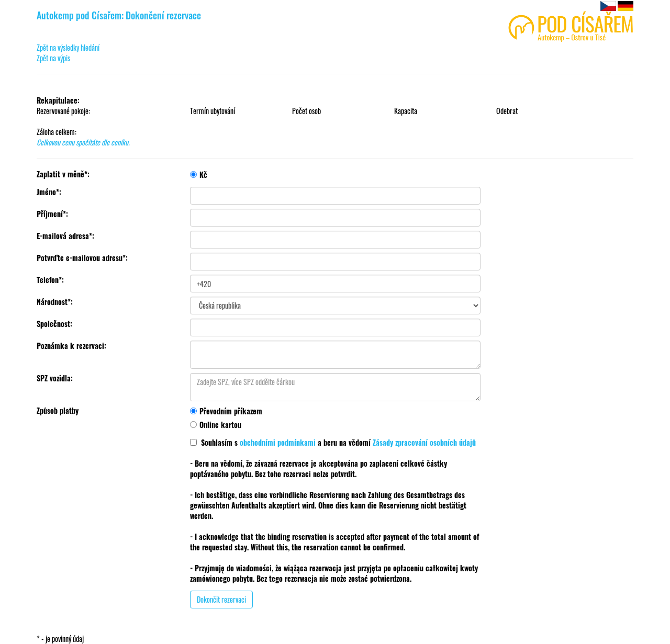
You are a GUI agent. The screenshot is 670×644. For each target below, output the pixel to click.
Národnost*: (55, 302)
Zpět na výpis (53, 58)
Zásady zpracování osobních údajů (424, 442)
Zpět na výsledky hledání (68, 47)
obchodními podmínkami (278, 442)
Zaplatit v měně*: (63, 174)
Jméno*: (49, 192)
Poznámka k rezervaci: (71, 346)
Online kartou (216, 425)
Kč (199, 174)
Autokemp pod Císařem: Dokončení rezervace (119, 15)
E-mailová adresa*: (65, 236)
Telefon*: (50, 280)
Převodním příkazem (226, 411)
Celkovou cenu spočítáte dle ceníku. (83, 142)
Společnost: (54, 324)
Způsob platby (58, 411)
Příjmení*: (52, 214)
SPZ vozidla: (55, 378)
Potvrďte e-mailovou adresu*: (82, 258)
